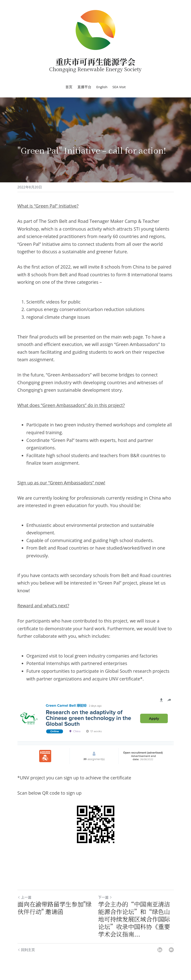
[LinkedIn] (160, 950)
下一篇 (105, 897)
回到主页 (26, 950)
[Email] (171, 950)
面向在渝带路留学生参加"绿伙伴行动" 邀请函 (55, 908)
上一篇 (24, 897)
